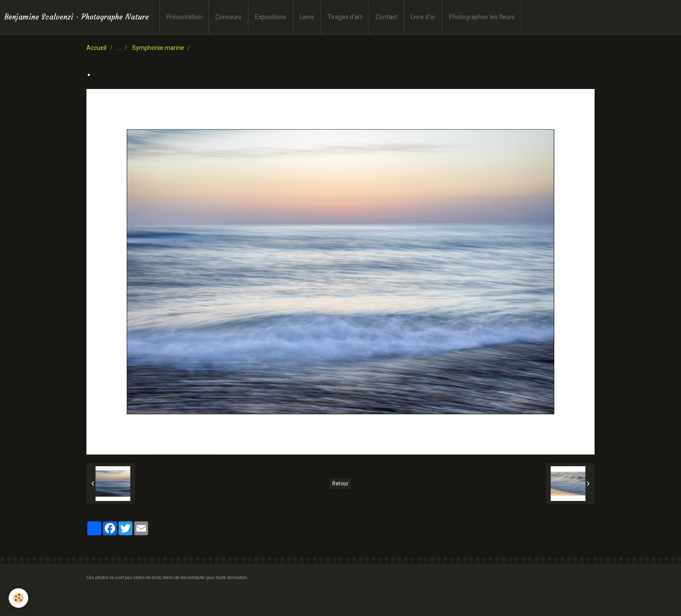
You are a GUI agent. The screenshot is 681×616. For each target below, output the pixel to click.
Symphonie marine (158, 48)
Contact (387, 17)
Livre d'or (423, 17)
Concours (228, 17)
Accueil (96, 48)
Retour (340, 484)
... (119, 48)
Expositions (271, 17)
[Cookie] (18, 598)
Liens (307, 17)
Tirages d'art (345, 17)
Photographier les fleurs (482, 17)
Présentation (184, 17)
